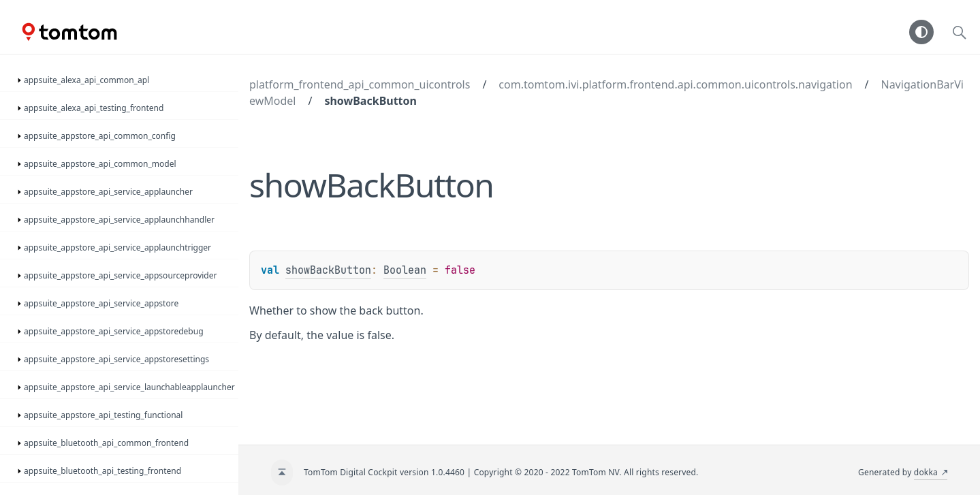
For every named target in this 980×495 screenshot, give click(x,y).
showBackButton (370, 101)
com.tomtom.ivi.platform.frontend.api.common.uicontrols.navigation (675, 84)
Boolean (405, 270)
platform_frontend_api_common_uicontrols (360, 84)
